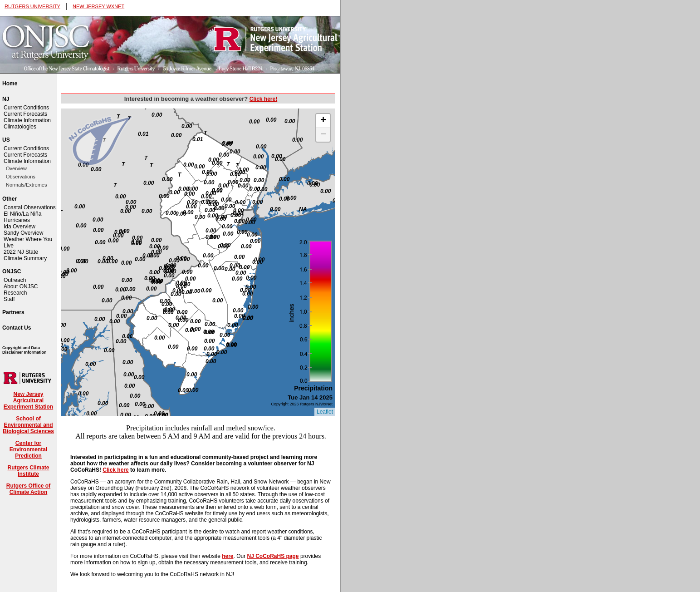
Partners (13, 312)
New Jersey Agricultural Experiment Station (28, 400)
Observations (21, 177)
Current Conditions (26, 108)
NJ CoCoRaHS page (273, 556)
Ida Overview (20, 227)
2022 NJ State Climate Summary (25, 255)
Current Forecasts (25, 114)
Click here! (263, 99)
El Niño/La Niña (22, 214)
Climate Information (27, 120)
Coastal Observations (30, 207)
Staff (9, 299)
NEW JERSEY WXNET (98, 6)
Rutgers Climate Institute (28, 471)
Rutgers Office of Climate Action (28, 489)
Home (10, 84)
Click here (115, 470)
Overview (16, 168)
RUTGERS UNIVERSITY (32, 6)
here (228, 556)
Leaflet (325, 412)
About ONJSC (21, 286)
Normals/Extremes (26, 185)
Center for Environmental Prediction (28, 449)
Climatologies (20, 127)
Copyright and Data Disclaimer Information (24, 350)
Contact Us (17, 328)
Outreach (15, 280)
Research (15, 293)
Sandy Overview (23, 233)
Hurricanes (17, 220)
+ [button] (323, 121)
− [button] (323, 135)
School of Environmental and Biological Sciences (28, 425)
